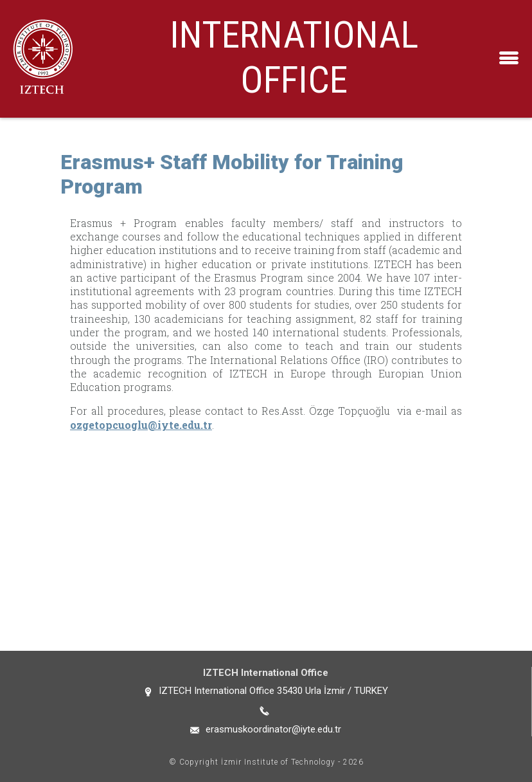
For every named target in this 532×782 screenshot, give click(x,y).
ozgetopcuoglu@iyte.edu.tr (141, 425)
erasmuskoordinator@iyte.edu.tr (273, 729)
